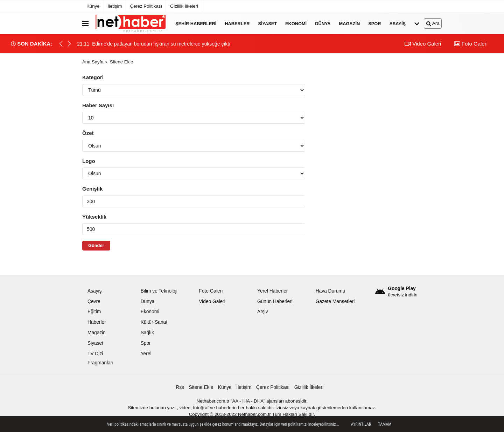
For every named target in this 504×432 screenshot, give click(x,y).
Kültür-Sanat (154, 322)
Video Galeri (423, 44)
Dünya (323, 23)
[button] (69, 44)
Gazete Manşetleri (335, 301)
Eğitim (94, 312)
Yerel (146, 354)
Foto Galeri (471, 44)
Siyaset (267, 23)
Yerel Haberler (272, 291)
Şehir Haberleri (196, 23)
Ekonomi (296, 23)
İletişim (115, 6)
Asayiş (398, 23)
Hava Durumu (331, 291)
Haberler (237, 23)
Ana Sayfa (93, 62)
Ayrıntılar (361, 424)
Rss (180, 387)
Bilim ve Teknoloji (159, 291)
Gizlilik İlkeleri (184, 6)
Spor (374, 23)
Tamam (385, 424)
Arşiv (263, 312)
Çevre (94, 301)
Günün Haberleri (275, 301)
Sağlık (147, 333)
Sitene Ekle (201, 387)
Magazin (350, 23)
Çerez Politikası (146, 6)
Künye (93, 6)
